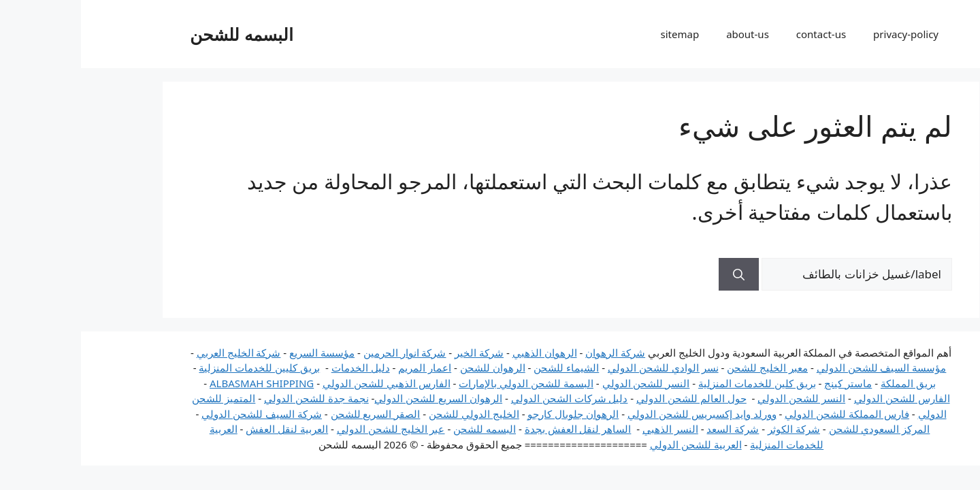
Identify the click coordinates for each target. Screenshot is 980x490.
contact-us (740, 34)
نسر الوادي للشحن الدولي (582, 367)
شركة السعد (652, 429)
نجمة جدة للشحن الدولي (235, 398)
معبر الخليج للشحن (686, 367)
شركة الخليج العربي (158, 353)
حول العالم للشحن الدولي (610, 398)
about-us (667, 34)
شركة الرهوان (534, 353)
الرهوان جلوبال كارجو (492, 414)
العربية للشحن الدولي (615, 444)
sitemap (599, 34)
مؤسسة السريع (241, 353)
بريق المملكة (827, 383)
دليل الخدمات (280, 367)
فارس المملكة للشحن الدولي (766, 414)
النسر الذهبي (589, 429)
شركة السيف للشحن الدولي (181, 414)
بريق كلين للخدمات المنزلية (676, 383)
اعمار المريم (344, 367)
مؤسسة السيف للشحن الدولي (801, 367)
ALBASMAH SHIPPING (181, 383)
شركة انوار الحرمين (324, 353)
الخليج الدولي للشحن (393, 414)
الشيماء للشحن (485, 367)
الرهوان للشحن (412, 367)
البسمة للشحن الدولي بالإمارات (445, 383)
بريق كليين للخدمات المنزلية (178, 367)
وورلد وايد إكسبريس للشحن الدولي (621, 414)
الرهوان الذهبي (464, 353)
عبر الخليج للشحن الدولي (310, 429)
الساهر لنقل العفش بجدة (497, 429)
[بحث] (658, 274)
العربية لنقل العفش (206, 429)
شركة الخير (398, 353)
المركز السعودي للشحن (799, 429)
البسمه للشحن (161, 34)
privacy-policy (825, 34)
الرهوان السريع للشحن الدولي (357, 398)
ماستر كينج (767, 383)
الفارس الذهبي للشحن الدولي (306, 383)
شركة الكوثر (713, 429)
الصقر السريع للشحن (295, 414)
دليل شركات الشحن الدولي (489, 398)
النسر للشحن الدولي (565, 383)
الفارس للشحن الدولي (821, 398)
